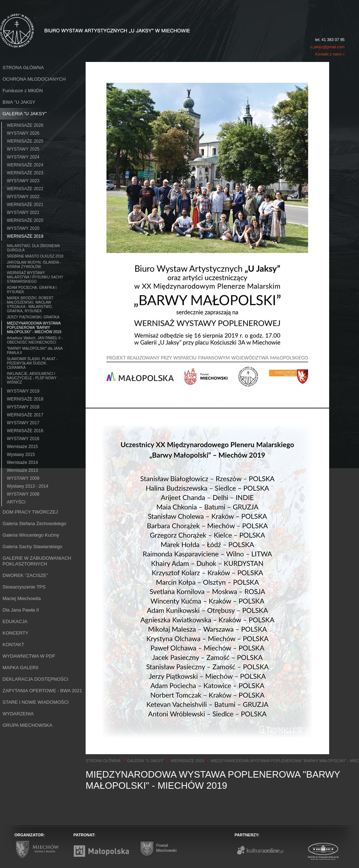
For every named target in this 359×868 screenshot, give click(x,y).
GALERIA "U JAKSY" (25, 114)
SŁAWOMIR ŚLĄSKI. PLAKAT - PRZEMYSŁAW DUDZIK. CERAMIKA (32, 363)
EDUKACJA (15, 621)
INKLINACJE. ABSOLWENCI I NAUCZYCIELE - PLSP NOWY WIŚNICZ (32, 378)
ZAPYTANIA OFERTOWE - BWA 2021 (42, 691)
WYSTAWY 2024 (23, 157)
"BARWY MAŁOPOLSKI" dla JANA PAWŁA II (35, 351)
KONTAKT (13, 645)
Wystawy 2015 (21, 455)
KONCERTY (15, 633)
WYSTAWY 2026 (23, 133)
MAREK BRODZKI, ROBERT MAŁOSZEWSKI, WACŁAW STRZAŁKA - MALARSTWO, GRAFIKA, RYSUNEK (30, 305)
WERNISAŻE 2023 (25, 173)
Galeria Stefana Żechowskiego (34, 524)
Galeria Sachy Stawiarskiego (32, 547)
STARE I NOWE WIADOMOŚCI (36, 702)
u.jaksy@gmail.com (327, 47)
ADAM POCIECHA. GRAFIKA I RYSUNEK (32, 290)
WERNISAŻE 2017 (25, 415)
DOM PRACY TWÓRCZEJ (30, 512)
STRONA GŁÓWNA (23, 68)
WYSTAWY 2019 (23, 391)
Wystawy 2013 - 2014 (28, 486)
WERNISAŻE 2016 (25, 431)
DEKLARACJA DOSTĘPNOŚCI (35, 679)
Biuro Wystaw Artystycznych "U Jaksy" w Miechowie (82, 23)
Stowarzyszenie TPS (24, 587)
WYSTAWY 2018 (23, 407)
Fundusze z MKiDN (23, 91)
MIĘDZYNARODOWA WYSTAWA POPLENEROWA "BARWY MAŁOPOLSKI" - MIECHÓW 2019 (34, 328)
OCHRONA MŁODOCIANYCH (34, 79)
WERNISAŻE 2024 (25, 165)
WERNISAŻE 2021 (25, 205)
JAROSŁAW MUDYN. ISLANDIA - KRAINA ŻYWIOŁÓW (34, 265)
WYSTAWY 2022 (23, 197)
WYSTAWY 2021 (23, 212)
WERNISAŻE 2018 (25, 399)
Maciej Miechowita (22, 598)
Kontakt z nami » (330, 54)
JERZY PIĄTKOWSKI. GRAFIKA (33, 317)
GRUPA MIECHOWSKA (27, 725)
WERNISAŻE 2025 (25, 141)
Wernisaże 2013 (22, 470)
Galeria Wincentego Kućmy (31, 535)
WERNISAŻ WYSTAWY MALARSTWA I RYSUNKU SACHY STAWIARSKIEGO (35, 277)
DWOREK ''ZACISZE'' (25, 575)
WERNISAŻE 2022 (25, 189)
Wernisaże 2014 (22, 462)
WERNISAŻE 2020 (25, 220)
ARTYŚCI (16, 502)
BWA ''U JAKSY (19, 102)
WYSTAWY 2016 (23, 439)
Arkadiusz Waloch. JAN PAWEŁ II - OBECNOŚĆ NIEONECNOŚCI (35, 340)
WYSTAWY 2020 (23, 228)
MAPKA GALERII (21, 668)
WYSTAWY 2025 (23, 149)
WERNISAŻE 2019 (25, 236)
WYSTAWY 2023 (23, 181)
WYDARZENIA (18, 714)
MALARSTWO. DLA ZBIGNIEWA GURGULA (33, 248)
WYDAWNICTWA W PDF (29, 656)
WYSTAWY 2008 (23, 494)
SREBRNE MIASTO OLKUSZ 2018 (35, 256)
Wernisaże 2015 (22, 447)
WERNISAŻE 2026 (25, 125)
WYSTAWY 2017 (23, 423)
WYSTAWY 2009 (23, 478)
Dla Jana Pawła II (21, 610)
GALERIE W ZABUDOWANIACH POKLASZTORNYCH (37, 561)
